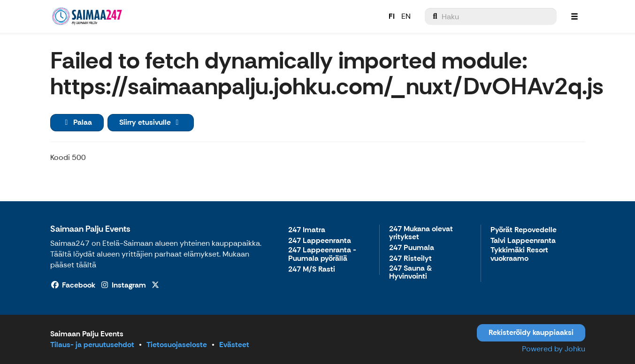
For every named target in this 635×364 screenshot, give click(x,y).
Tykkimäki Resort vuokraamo (519, 254)
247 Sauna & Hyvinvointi (410, 273)
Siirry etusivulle (151, 122)
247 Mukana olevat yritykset (421, 233)
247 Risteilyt (410, 259)
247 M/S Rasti (312, 269)
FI (392, 16)
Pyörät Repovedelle (524, 230)
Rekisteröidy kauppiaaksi (531, 332)
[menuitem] (491, 16)
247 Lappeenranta (320, 241)
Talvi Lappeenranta (523, 241)
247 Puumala (412, 248)
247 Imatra (307, 230)
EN (406, 16)
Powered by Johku (554, 349)
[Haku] (491, 16)
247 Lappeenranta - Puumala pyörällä (322, 254)
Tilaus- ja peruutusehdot (92, 345)
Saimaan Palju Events (90, 229)
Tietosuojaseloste (177, 345)
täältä (86, 265)
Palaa (77, 122)
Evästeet (234, 345)
